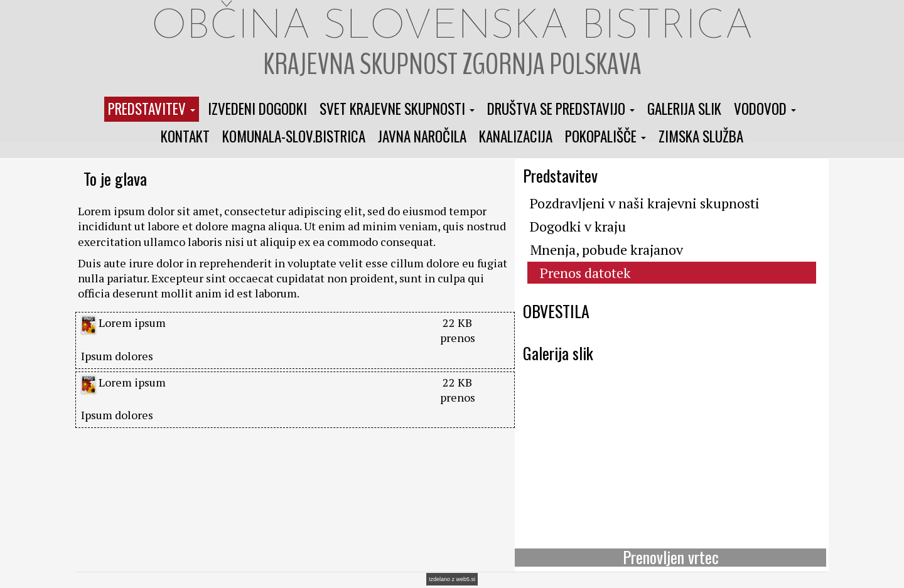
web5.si (466, 579)
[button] (152, 109)
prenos (458, 338)
